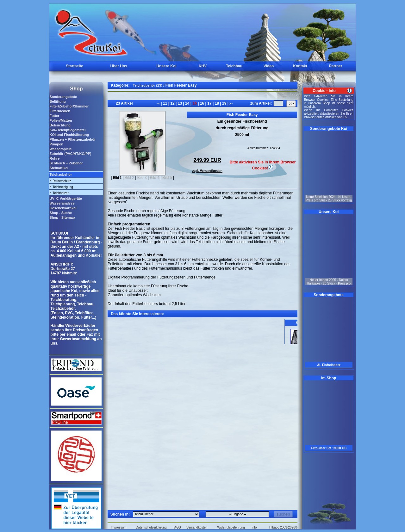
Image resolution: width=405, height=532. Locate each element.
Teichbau (234, 66)
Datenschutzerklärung (151, 527)
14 (187, 103)
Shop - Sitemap (62, 217)
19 (224, 103)
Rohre (54, 158)
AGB (178, 527)
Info (254, 527)
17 (209, 103)
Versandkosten (197, 527)
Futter (54, 116)
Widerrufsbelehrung (231, 527)
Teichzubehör (61, 174)
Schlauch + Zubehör (66, 163)
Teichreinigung (63, 187)
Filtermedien (60, 111)
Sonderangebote (63, 97)
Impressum (118, 527)
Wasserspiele (60, 149)
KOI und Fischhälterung (69, 135)
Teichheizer (61, 193)
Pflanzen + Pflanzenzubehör (72, 139)
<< (159, 104)
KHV (203, 66)
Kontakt (300, 66)
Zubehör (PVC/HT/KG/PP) (70, 154)
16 (202, 103)
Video (269, 66)
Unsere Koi (166, 66)
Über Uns (119, 66)
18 (217, 103)
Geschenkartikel (63, 208)
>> (231, 104)
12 (172, 103)
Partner (336, 66)
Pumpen (56, 144)
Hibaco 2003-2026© (283, 527)
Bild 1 (117, 178)
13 (180, 103)
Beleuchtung (60, 125)
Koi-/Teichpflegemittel (67, 130)
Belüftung (57, 101)
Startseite (75, 66)
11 (165, 103)
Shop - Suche (60, 213)
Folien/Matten (61, 120)
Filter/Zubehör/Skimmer (69, 106)
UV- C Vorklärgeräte (66, 199)
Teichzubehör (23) (148, 85)
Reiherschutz (62, 181)
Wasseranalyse (62, 203)
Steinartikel (59, 168)
